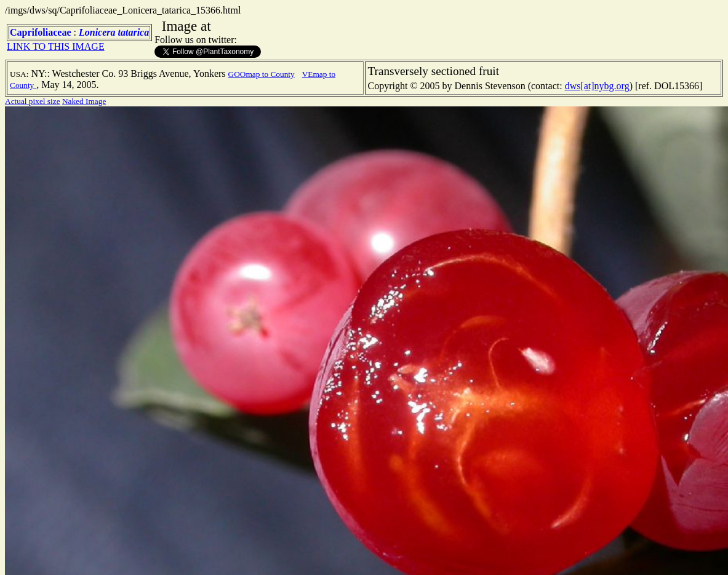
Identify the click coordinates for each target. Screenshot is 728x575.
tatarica (134, 32)
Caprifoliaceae (41, 32)
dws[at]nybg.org (597, 86)
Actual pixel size (33, 101)
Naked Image (84, 101)
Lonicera (97, 32)
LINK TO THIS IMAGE (56, 46)
